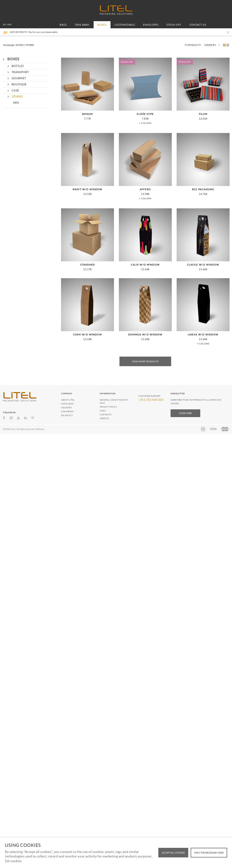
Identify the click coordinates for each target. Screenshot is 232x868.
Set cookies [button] (13, 861)
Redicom (40, 429)
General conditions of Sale (114, 401)
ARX (16, 103)
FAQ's (103, 411)
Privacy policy (108, 407)
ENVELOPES (151, 25)
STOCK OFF (174, 25)
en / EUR (7, 25)
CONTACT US (198, 25)
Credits (104, 418)
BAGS (63, 25)
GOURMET (19, 78)
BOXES (102, 25)
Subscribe (185, 413)
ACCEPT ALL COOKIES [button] (173, 853)
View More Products (145, 361)
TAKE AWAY (82, 25)
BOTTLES (18, 66)
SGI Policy (67, 415)
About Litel (68, 400)
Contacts (106, 415)
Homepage (9, 45)
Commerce (67, 411)
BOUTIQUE (19, 84)
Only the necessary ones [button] (209, 853)
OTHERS (17, 97)
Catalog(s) (67, 404)
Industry (66, 408)
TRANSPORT (20, 72)
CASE (15, 90)
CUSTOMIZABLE (125, 25)
